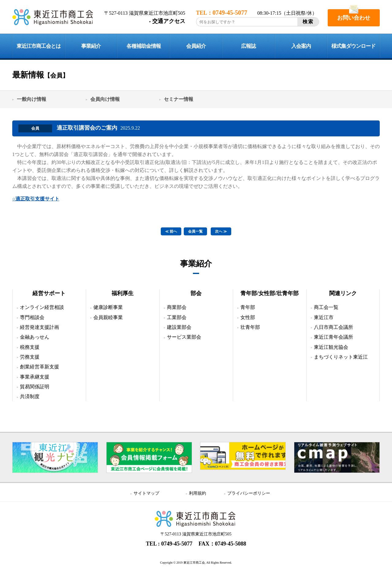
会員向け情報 (105, 99)
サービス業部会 (184, 337)
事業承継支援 (35, 377)
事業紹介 (91, 46)
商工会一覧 (326, 307)
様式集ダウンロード (353, 46)
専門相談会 (32, 317)
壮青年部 (250, 327)
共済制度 (30, 396)
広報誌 (248, 46)
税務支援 (30, 347)
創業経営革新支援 (40, 367)
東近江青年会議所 (334, 337)
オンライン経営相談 (42, 307)
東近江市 (324, 317)
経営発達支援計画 (40, 327)
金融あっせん (35, 337)
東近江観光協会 (331, 347)
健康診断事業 (108, 307)
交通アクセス (169, 21)
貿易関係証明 (35, 387)
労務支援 (30, 357)
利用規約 (198, 493)
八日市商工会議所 (334, 327)
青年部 (248, 307)
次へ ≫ (221, 231)
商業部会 (177, 307)
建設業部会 (179, 327)
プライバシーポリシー (249, 493)
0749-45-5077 (177, 544)
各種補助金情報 (144, 46)
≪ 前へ (171, 231)
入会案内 (301, 46)
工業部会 (177, 317)
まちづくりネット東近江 (341, 357)
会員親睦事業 (108, 317)
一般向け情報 (32, 99)
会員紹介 (196, 46)
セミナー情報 (179, 99)
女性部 (248, 317)
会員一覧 (195, 231)
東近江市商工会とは (39, 46)
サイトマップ (146, 493)
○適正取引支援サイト (36, 199)
